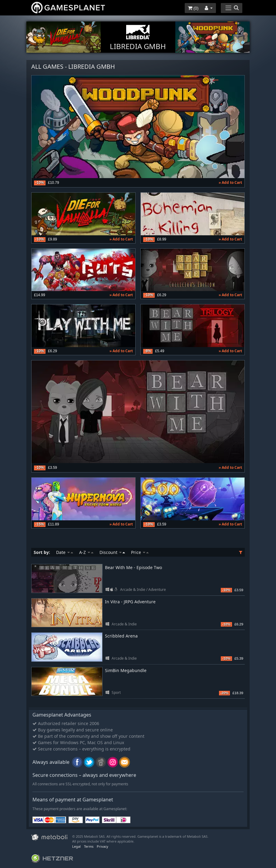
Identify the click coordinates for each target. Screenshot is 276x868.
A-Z (86, 552)
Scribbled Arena (121, 636)
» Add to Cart (230, 182)
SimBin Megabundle (126, 670)
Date (65, 552)
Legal (76, 846)
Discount (112, 552)
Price (140, 552)
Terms (89, 846)
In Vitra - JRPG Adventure (130, 602)
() (193, 8)
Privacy (103, 846)
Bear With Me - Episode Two (133, 567)
